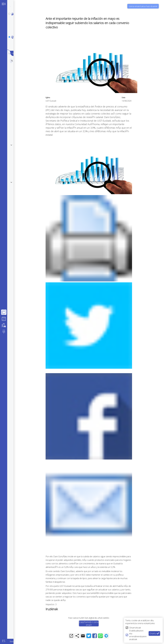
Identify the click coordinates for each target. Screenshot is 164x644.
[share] (84, 636)
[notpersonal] (9, 25)
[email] (91, 636)
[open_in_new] (77, 636)
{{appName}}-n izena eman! (99, 623)
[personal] (9, 14)
